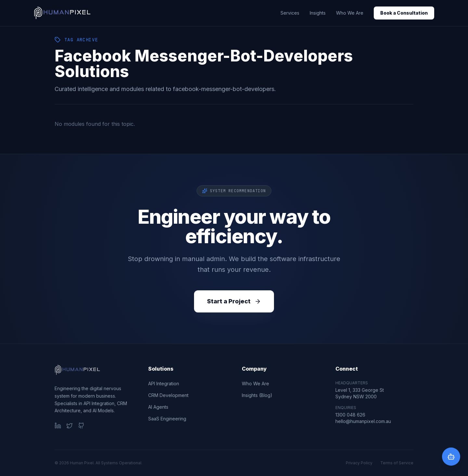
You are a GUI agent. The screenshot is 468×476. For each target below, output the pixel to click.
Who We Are (350, 13)
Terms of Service (397, 463)
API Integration (164, 383)
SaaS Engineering (167, 419)
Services (290, 13)
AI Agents (158, 407)
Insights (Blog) (257, 395)
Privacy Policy (359, 463)
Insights (318, 13)
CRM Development (168, 395)
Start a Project (234, 301)
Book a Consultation (404, 13)
